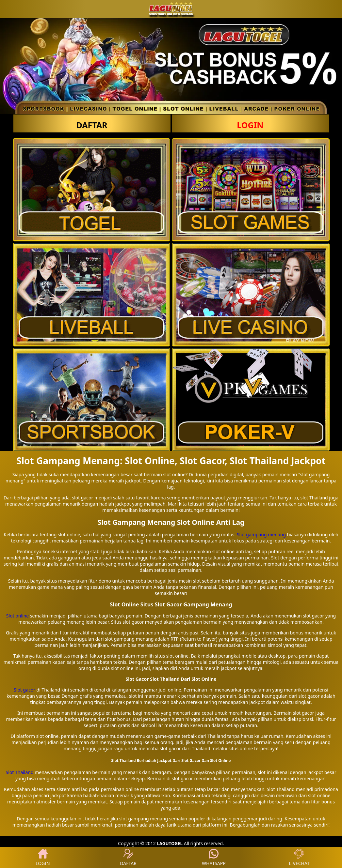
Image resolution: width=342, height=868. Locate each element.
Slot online (17, 616)
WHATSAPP (214, 858)
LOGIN (250, 125)
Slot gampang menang (261, 534)
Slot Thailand (20, 772)
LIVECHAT (299, 858)
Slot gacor (24, 690)
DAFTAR (92, 125)
